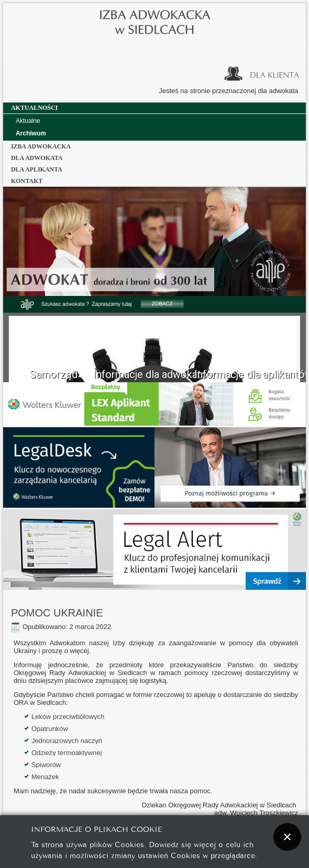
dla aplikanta (37, 169)
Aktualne (28, 121)
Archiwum (31, 133)
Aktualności (34, 108)
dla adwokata (37, 158)
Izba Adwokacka (41, 146)
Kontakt (27, 181)
